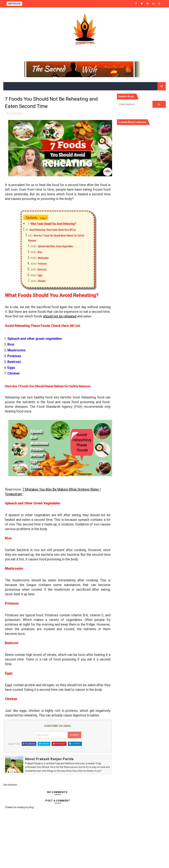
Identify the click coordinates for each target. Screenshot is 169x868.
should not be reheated (60, 316)
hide (43, 218)
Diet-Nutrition (16, 113)
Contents (36, 217)
